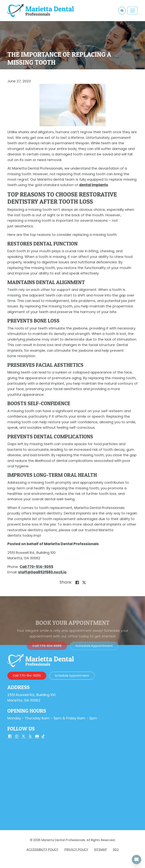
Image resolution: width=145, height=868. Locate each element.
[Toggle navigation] (132, 11)
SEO (116, 849)
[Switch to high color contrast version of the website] (122, 11)
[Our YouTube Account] (37, 736)
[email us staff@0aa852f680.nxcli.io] (42, 572)
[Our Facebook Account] (10, 736)
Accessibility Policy (42, 849)
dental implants (94, 185)
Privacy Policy (76, 849)
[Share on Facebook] (77, 583)
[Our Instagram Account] (17, 736)
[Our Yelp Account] (30, 736)
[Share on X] (84, 583)
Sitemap (101, 849)
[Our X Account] (23, 736)
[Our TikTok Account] (43, 736)
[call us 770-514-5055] (36, 567)
